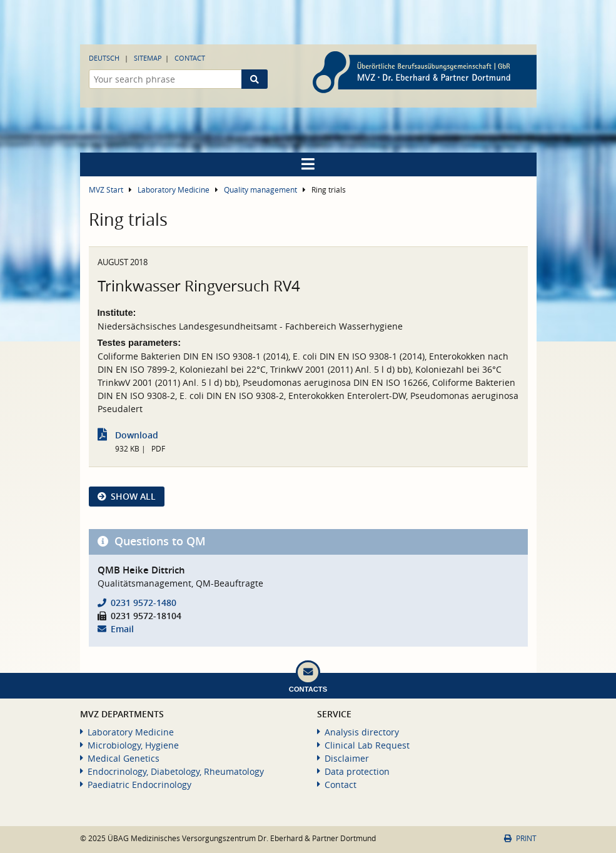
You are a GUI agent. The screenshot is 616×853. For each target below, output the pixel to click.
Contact (190, 58)
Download (137, 435)
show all (133, 496)
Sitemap (148, 58)
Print (520, 838)
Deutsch (104, 58)
